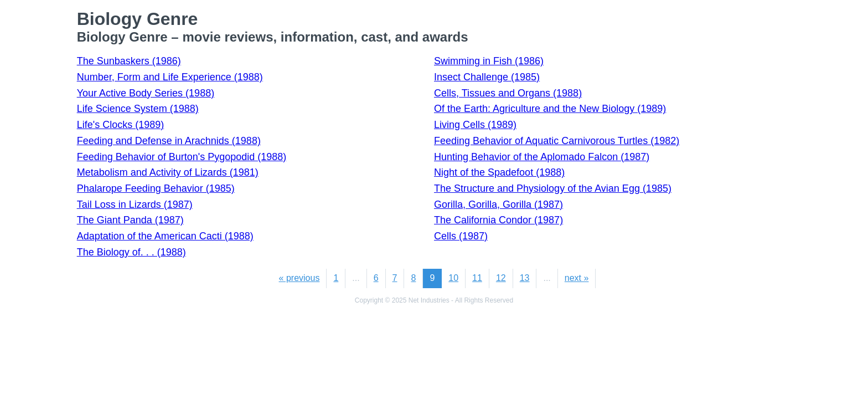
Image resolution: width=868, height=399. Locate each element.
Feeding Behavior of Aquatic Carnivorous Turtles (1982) (557, 141)
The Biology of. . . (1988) (131, 252)
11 (477, 278)
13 (525, 278)
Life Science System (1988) (138, 109)
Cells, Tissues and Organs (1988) (508, 93)
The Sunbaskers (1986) (129, 61)
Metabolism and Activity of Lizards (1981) (168, 172)
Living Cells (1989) (475, 125)
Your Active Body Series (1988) (146, 93)
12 (501, 278)
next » (577, 278)
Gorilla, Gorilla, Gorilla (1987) (498, 204)
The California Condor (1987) (498, 220)
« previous (299, 278)
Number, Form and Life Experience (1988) (170, 77)
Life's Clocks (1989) (121, 125)
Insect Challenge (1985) (487, 77)
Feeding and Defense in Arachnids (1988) (169, 141)
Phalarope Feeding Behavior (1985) (156, 188)
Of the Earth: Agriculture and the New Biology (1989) (550, 109)
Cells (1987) (461, 236)
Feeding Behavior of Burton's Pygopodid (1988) (182, 157)
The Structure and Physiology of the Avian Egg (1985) (553, 188)
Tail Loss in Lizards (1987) (135, 204)
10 (453, 278)
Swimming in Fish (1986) (489, 61)
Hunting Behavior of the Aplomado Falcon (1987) (542, 157)
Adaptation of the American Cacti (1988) (165, 236)
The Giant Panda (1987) (130, 220)
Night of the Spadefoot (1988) (499, 172)
